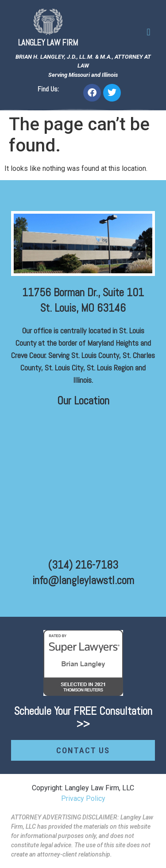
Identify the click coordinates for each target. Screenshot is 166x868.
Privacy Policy (83, 798)
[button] (149, 32)
